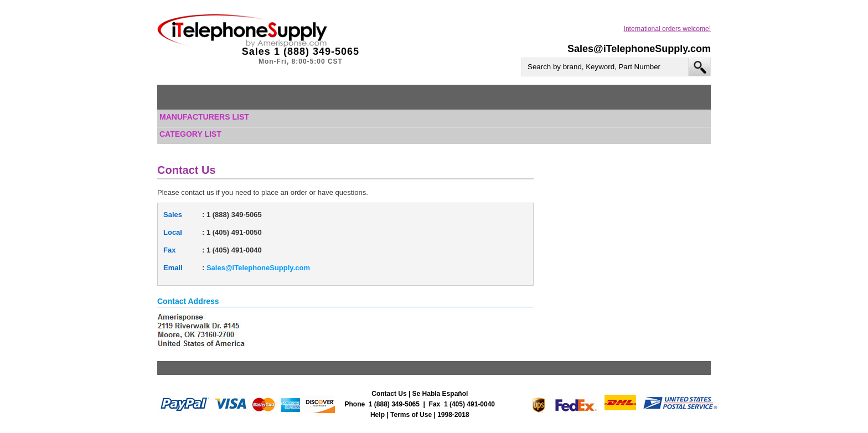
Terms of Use (411, 415)
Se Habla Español (440, 394)
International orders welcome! (667, 29)
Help (378, 415)
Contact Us (389, 394)
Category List (190, 134)
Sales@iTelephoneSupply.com (639, 49)
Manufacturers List (204, 117)
